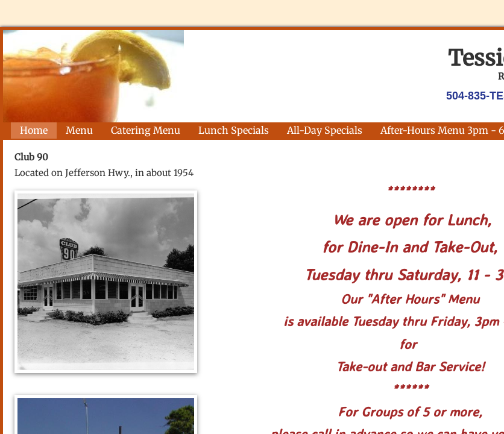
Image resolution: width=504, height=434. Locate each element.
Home (34, 130)
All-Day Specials (325, 130)
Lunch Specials (234, 130)
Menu (79, 130)
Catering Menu (146, 130)
